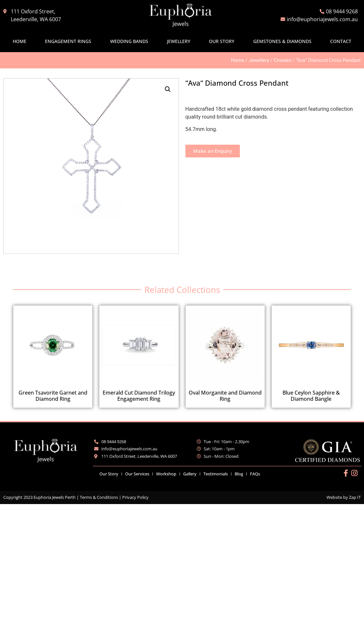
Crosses (283, 60)
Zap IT (355, 497)
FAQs (255, 474)
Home (20, 41)
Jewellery (179, 41)
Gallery (190, 474)
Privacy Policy (135, 497)
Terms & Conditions (99, 497)
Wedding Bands (129, 41)
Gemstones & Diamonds (282, 41)
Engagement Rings (68, 41)
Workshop (166, 474)
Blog (239, 474)
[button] (168, 89)
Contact (341, 41)
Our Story (222, 41)
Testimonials (216, 474)
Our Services (137, 474)
